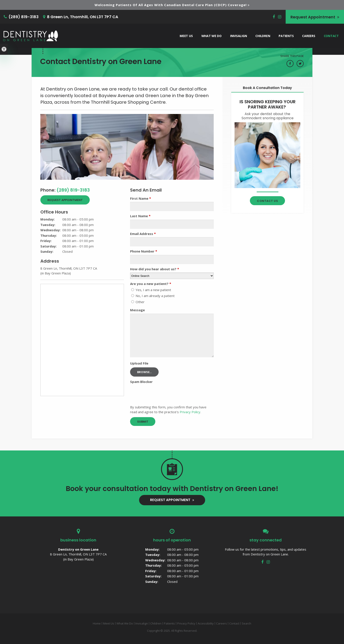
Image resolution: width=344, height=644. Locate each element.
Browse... (144, 372)
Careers (309, 36)
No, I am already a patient (153, 296)
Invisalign (238, 36)
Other (138, 302)
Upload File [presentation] (139, 363)
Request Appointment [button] (313, 17)
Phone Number (144, 251)
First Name (141, 198)
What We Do (211, 36)
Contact (331, 36)
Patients (286, 36)
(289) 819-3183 (24, 17)
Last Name (140, 216)
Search (246, 623)
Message (137, 310)
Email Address (143, 234)
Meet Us (186, 36)
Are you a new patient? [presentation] (151, 284)
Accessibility (206, 623)
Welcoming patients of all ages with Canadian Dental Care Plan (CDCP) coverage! (171, 5)
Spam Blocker (141, 382)
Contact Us (267, 201)
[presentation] (163, 394)
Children (263, 36)
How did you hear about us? (155, 269)
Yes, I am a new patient (151, 290)
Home (97, 623)
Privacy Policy (190, 412)
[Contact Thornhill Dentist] (267, 155)
